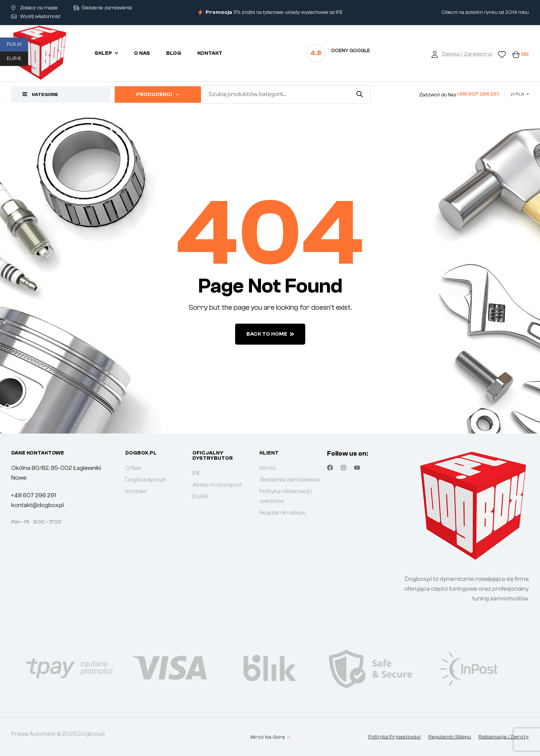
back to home (270, 334)
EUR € (17, 59)
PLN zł (18, 45)
